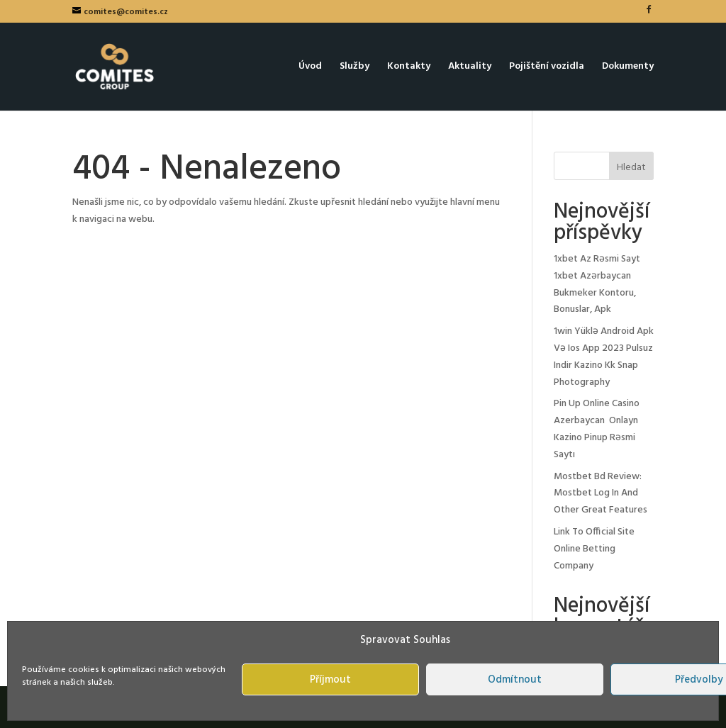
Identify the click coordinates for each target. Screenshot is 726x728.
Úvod (310, 68)
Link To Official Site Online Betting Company (594, 549)
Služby (354, 68)
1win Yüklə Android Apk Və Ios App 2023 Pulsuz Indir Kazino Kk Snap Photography (604, 357)
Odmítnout (515, 680)
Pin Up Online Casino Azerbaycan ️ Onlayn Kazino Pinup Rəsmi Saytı (597, 429)
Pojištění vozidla (547, 68)
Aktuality (470, 68)
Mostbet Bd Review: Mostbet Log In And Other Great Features (601, 494)
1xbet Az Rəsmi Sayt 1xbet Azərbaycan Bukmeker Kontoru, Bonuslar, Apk (597, 284)
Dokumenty (628, 68)
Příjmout (330, 680)
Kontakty (409, 68)
